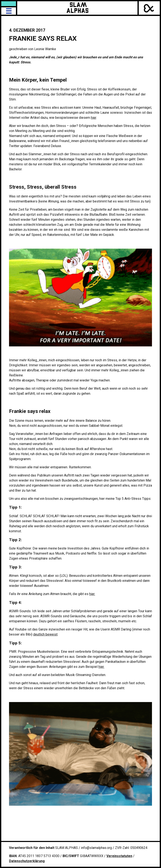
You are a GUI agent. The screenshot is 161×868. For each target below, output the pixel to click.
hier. (92, 594)
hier (94, 118)
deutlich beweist (45, 634)
